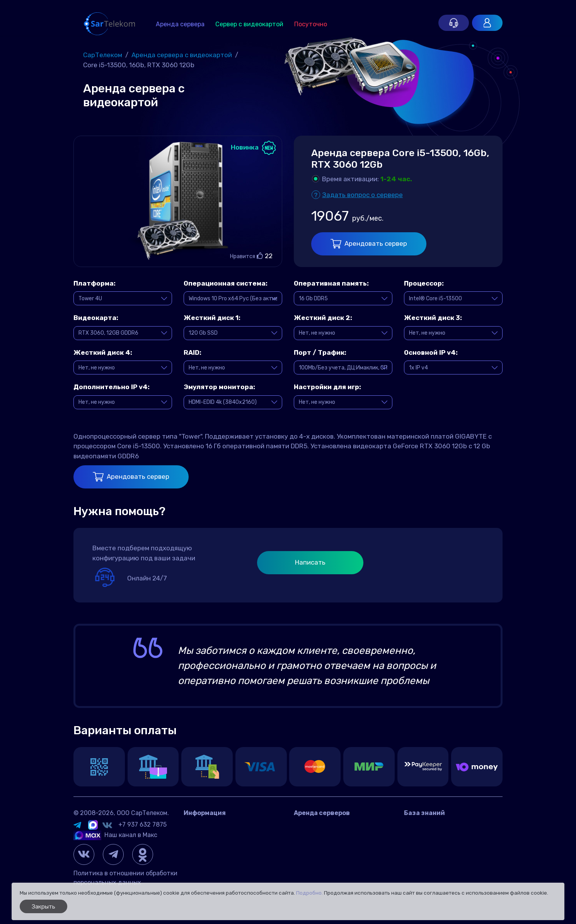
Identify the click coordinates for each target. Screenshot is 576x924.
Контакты (199, 825)
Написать (310, 562)
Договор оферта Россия (219, 848)
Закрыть (43, 907)
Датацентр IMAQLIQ (213, 837)
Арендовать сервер (369, 244)
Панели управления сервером (449, 860)
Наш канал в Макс (115, 835)
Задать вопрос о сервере (362, 195)
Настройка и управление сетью (452, 872)
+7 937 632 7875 (142, 824)
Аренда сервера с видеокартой (341, 837)
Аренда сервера (180, 24)
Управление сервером (437, 848)
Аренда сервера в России (332, 825)
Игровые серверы (430, 837)
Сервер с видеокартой (249, 24)
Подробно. (309, 893)
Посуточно (311, 24)
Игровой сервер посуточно (334, 848)
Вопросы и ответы (432, 825)
